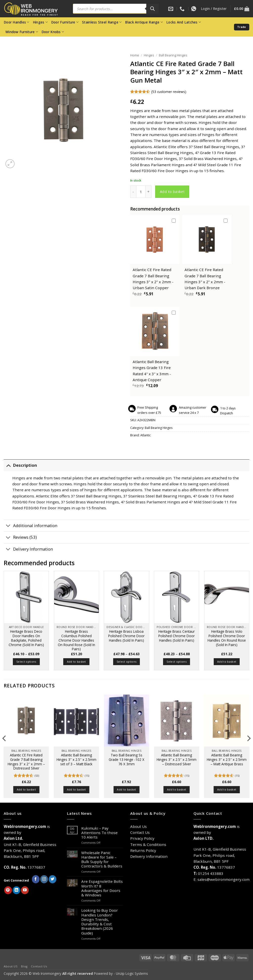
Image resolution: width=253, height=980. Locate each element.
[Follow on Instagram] (44, 879)
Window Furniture (22, 32)
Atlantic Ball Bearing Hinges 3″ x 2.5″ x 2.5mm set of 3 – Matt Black (76, 759)
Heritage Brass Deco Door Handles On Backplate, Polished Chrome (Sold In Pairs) (26, 638)
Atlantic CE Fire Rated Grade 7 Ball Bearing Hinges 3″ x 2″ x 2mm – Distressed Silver (26, 762)
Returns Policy (143, 850)
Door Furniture (65, 22)
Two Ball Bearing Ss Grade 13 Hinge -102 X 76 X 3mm (126, 759)
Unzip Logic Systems (132, 973)
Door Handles (17, 22)
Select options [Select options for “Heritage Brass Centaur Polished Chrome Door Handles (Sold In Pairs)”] (177, 662)
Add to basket (172, 191)
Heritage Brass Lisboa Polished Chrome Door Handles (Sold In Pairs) (126, 636)
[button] (214, 9)
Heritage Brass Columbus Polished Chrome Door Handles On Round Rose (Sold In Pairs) (76, 640)
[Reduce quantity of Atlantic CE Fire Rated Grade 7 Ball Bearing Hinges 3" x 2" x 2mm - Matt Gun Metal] (133, 192)
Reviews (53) (20, 538)
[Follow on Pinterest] (8, 890)
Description (20, 465)
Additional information (31, 526)
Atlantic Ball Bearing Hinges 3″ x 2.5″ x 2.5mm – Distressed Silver (177, 759)
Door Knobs (53, 32)
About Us (138, 826)
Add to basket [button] (76, 662)
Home (135, 55)
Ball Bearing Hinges (173, 55)
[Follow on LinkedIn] (16, 890)
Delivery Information (28, 550)
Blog (24, 966)
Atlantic (146, 435)
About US (11, 966)
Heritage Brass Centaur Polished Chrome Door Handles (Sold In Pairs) (177, 636)
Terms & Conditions (148, 844)
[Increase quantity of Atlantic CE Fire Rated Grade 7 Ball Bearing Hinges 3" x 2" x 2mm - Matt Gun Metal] (148, 192)
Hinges (40, 22)
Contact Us (140, 832)
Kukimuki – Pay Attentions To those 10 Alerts (99, 833)
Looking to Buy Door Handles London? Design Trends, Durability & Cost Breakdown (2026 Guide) (100, 922)
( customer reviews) (169, 92)
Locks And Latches (184, 22)
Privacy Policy (142, 838)
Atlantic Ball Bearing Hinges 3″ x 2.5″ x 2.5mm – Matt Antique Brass (227, 759)
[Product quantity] (141, 192)
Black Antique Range (144, 22)
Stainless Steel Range (102, 22)
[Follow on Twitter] (53, 879)
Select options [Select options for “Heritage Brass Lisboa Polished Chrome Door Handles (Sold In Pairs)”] (127, 662)
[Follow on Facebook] (36, 879)
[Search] (152, 9)
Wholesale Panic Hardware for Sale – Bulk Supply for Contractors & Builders (102, 859)
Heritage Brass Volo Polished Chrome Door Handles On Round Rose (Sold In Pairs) (227, 638)
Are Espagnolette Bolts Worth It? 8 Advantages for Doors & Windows (102, 888)
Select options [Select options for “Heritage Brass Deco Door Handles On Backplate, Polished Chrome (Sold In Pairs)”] (26, 662)
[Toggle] (8, 465)
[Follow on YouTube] (25, 890)
